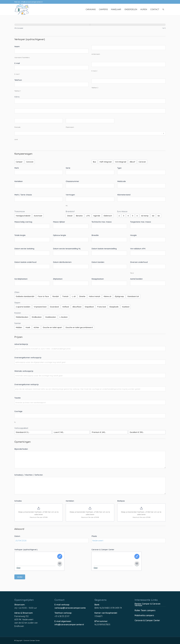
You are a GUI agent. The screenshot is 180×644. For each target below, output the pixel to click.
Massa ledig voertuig (23, 222)
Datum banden (98, 262)
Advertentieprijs (21, 344)
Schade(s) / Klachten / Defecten (29, 475)
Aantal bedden (136, 279)
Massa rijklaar (59, 222)
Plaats (94, 536)
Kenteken (18, 181)
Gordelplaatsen (21, 279)
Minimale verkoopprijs (24, 371)
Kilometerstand (124, 195)
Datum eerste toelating (24, 249)
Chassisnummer (72, 181)
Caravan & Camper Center (103, 550)
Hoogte (133, 235)
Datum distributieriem (62, 262)
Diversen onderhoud (139, 262)
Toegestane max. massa (140, 222)
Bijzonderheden (21, 449)
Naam (17, 46)
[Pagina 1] (52, 25)
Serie (68, 168)
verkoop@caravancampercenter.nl (70, 608)
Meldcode (121, 181)
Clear (18, 568)
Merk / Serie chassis (23, 195)
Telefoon (18, 80)
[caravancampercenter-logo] (27, 9)
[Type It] (60, 564)
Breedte (95, 235)
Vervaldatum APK (138, 249)
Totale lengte (20, 235)
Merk (17, 168)
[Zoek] (163, 9)
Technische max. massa (101, 222)
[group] (90, 27)
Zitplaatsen (58, 279)
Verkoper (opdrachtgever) (26, 550)
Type (119, 168)
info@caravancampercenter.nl (32, 2)
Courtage (18, 411)
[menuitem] (91, 9)
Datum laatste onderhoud (25, 262)
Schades (18, 501)
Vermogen (70, 195)
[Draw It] (60, 556)
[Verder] (128, 25)
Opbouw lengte (59, 235)
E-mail (17, 63)
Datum (17, 536)
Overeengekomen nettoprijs (26, 384)
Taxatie (17, 398)
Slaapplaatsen (98, 279)
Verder (20, 577)
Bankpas (121, 501)
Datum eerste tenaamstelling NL (67, 249)
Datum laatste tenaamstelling (104, 249)
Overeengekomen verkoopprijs (28, 358)
